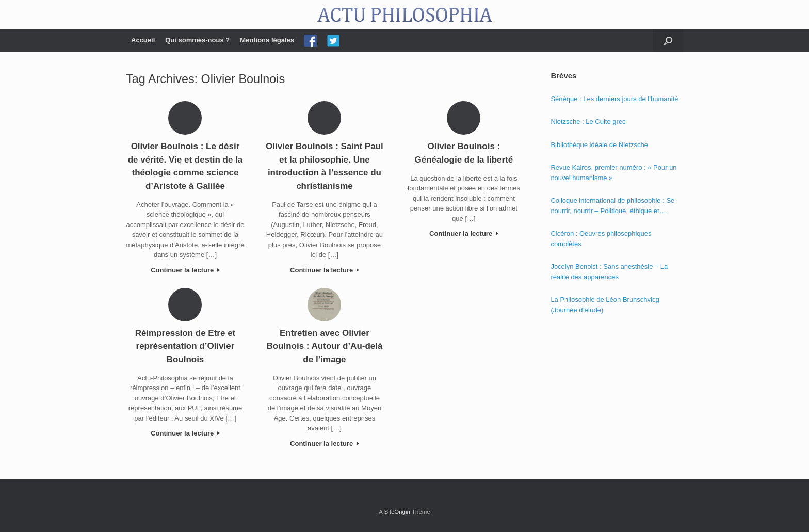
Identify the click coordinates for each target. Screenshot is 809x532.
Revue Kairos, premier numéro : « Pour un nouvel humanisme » (613, 173)
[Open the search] (668, 41)
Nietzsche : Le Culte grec (588, 122)
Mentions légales (267, 40)
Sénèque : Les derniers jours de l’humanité (614, 99)
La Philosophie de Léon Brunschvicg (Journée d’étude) (605, 305)
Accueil (143, 40)
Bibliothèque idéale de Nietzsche (599, 145)
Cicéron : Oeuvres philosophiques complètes (601, 239)
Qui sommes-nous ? (197, 40)
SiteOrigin (397, 512)
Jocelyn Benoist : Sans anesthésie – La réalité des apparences (609, 272)
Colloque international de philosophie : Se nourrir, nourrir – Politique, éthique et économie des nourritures (612, 206)
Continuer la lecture (185, 270)
